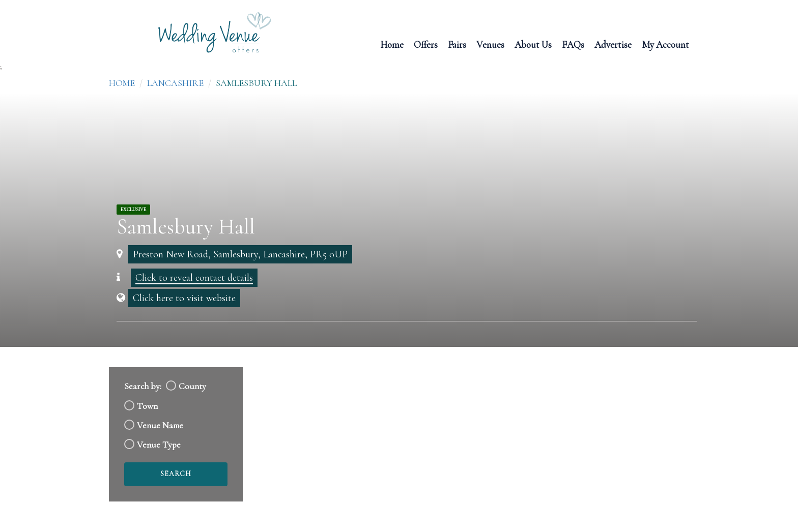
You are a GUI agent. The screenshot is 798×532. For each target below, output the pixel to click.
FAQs (573, 44)
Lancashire (175, 83)
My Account (665, 44)
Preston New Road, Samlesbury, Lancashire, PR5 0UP (240, 254)
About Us (533, 44)
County (192, 386)
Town (147, 406)
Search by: (143, 386)
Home (392, 44)
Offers (426, 44)
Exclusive (133, 210)
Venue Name (160, 425)
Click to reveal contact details (194, 278)
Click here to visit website (184, 298)
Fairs (457, 44)
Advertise (613, 44)
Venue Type (159, 445)
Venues (490, 44)
